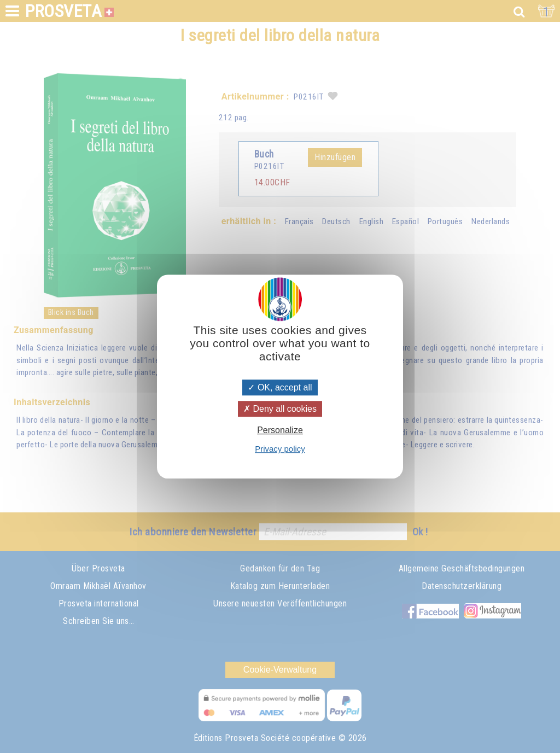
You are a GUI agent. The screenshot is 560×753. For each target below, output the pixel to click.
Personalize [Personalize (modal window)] (280, 430)
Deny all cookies (280, 409)
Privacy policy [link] (280, 449)
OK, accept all (280, 387)
